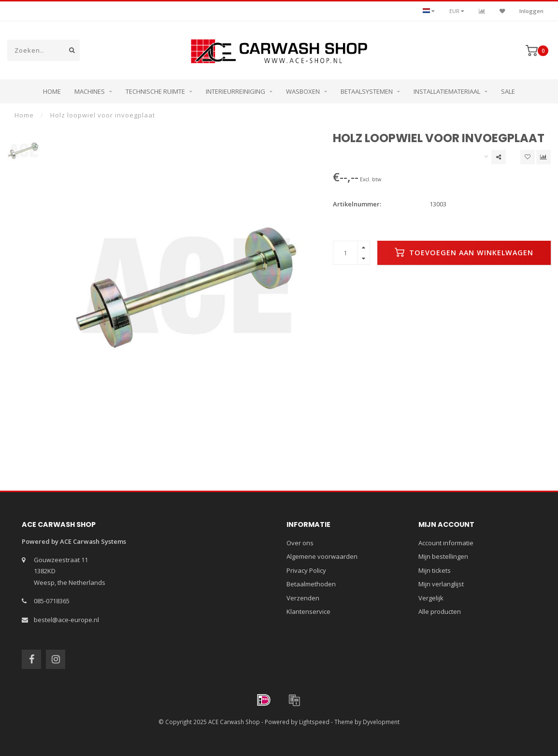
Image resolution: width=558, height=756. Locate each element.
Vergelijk (431, 598)
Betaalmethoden (311, 584)
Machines (90, 91)
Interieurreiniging (236, 91)
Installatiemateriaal (447, 91)
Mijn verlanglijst (441, 584)
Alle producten (440, 611)
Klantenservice (308, 611)
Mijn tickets (435, 570)
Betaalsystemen (367, 91)
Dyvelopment (381, 722)
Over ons (300, 543)
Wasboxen (303, 91)
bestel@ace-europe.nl (66, 620)
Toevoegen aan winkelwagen (464, 252)
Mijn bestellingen (443, 556)
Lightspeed (314, 722)
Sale (508, 91)
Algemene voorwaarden (322, 556)
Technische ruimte (155, 91)
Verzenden (303, 598)
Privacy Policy (306, 570)
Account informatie (446, 543)
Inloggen (531, 11)
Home (52, 91)
